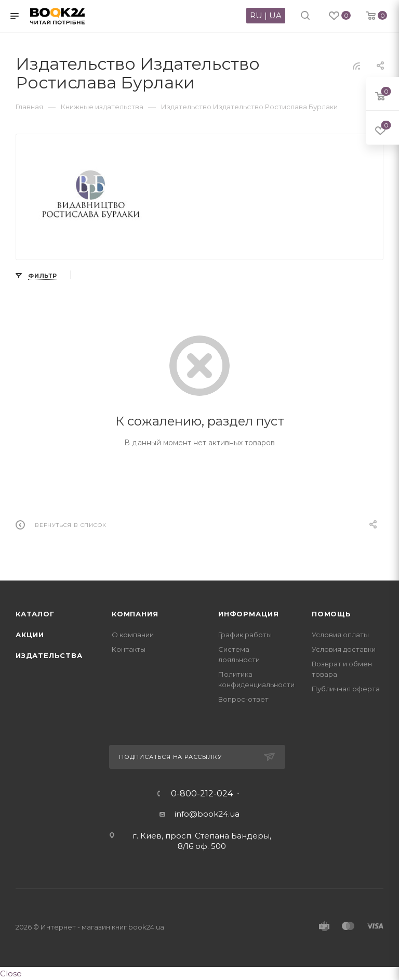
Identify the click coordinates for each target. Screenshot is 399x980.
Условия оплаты (340, 635)
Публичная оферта (346, 689)
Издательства (49, 655)
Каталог (35, 614)
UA (275, 15)
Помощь (331, 614)
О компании (133, 635)
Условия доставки (344, 649)
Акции (30, 635)
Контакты (129, 649)
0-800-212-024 (202, 794)
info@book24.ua (207, 814)
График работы (245, 635)
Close (11, 973)
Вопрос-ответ (243, 699)
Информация (249, 614)
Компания (135, 614)
